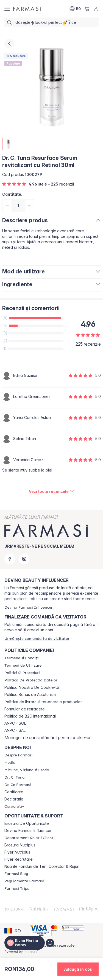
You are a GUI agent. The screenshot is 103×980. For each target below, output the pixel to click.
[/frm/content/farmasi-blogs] (16, 874)
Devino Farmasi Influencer (28, 831)
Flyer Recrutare (19, 859)
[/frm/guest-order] (37, 639)
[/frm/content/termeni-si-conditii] (22, 658)
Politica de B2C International (30, 716)
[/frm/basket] (87, 9)
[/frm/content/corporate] (14, 806)
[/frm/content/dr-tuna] (14, 777)
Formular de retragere (25, 709)
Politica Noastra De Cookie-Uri (32, 687)
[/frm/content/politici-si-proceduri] (22, 673)
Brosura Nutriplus (20, 845)
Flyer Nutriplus (17, 852)
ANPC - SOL (15, 723)
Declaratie (14, 799)
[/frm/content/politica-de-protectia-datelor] (31, 680)
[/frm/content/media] (10, 763)
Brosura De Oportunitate (27, 823)
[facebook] (10, 559)
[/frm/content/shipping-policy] (43, 702)
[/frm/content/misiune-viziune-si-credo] (27, 770)
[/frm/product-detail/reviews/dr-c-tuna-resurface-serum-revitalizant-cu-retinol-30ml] (51, 492)
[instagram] (24, 559)
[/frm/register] (29, 607)
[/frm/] (27, 9)
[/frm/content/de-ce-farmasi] (18, 785)
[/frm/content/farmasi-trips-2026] (17, 889)
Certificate (14, 792)
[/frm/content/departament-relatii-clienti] (30, 838)
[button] (14, 931)
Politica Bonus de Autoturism (30, 695)
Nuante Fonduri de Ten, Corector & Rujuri (42, 866)
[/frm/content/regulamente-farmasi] (24, 881)
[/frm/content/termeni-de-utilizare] (23, 666)
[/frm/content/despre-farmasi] (18, 755)
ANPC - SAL (15, 730)
